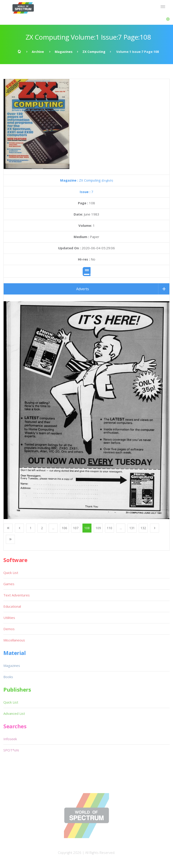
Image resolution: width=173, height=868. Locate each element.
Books (8, 677)
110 (109, 528)
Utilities (9, 618)
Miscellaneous (14, 640)
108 (87, 528)
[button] (168, 19)
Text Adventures (17, 595)
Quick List (11, 573)
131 (132, 528)
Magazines (64, 52)
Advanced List (14, 713)
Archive (38, 52)
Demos (9, 629)
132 (143, 528)
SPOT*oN (11, 750)
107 (76, 528)
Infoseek (10, 739)
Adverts (83, 289)
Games (9, 584)
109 (98, 528)
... (53, 528)
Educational (12, 606)
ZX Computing (94, 52)
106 (64, 528)
